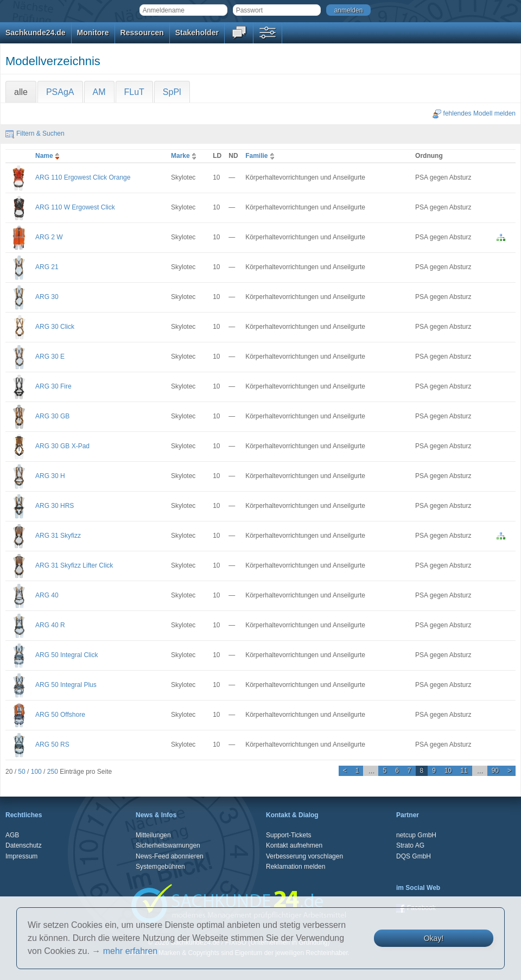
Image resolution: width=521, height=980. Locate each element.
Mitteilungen (153, 835)
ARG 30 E (50, 357)
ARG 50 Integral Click (66, 655)
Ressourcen (142, 33)
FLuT (134, 92)
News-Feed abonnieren (170, 856)
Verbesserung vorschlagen (304, 856)
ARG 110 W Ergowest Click (75, 207)
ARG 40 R (50, 625)
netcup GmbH (416, 835)
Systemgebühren (160, 867)
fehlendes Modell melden (474, 113)
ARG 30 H (50, 476)
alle (21, 92)
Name (49, 156)
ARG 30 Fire (53, 386)
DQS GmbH (414, 856)
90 (495, 771)
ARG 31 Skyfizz (58, 536)
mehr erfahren (131, 951)
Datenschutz (24, 845)
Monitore (93, 33)
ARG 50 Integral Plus (66, 685)
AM (99, 92)
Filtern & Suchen (35, 133)
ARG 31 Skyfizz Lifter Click (74, 565)
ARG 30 (47, 297)
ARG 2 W (49, 237)
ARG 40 (47, 595)
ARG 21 (47, 267)
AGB (12, 835)
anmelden (349, 10)
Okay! (434, 938)
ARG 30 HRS (55, 506)
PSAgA (60, 92)
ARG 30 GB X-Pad (62, 446)
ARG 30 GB (52, 416)
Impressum (21, 856)
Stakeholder (197, 33)
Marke (185, 156)
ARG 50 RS (52, 744)
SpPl (172, 92)
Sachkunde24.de (36, 33)
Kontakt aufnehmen (294, 845)
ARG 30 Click (55, 327)
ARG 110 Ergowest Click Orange (83, 177)
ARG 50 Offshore (60, 715)
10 (448, 771)
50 (21, 772)
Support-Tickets (289, 835)
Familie (261, 156)
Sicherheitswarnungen (168, 845)
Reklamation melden (296, 867)
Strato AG (410, 845)
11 (464, 771)
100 (36, 772)
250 (53, 772)
